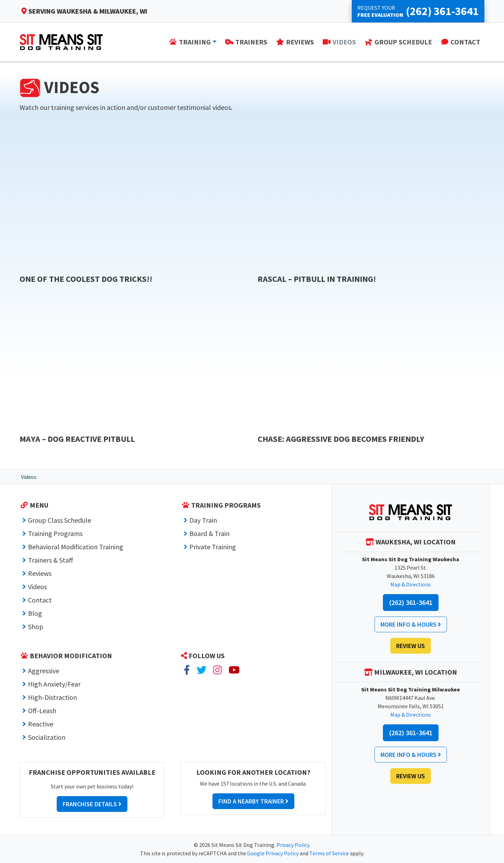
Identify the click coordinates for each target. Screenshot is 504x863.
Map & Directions (411, 584)
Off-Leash (42, 711)
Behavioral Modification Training (76, 547)
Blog (35, 613)
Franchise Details (92, 804)
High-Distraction (52, 697)
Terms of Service (329, 853)
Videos (37, 587)
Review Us (411, 646)
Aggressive (44, 671)
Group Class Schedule (59, 520)
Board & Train (209, 533)
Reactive (41, 724)
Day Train (203, 520)
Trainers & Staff (51, 560)
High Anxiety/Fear (54, 684)
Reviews (40, 573)
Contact (40, 600)
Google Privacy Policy (273, 853)
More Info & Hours (411, 624)
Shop (36, 627)
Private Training (213, 547)
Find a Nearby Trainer (253, 801)
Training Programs (55, 533)
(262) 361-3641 (411, 602)
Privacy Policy (293, 845)
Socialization (47, 737)
